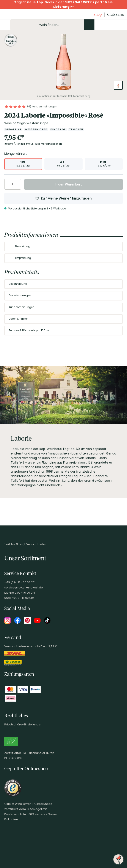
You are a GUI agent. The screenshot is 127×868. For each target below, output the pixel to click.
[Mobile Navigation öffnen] (5, 25)
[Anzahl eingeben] (13, 184)
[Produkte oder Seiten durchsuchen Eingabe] (52, 25)
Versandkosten (52, 144)
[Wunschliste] (113, 25)
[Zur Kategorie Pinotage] (58, 129)
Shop (98, 14)
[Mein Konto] (105, 25)
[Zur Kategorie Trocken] (76, 129)
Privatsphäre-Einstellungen (23, 724)
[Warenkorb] (120, 25)
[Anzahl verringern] (8, 184)
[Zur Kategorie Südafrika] (13, 129)
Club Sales (115, 14)
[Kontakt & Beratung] (98, 25)
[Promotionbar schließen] (5, 5)
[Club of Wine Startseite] (14, 15)
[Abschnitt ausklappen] (116, 247)
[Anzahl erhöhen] (17, 184)
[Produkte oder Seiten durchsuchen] (89, 25)
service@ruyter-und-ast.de (24, 587)
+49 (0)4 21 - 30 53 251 (20, 582)
